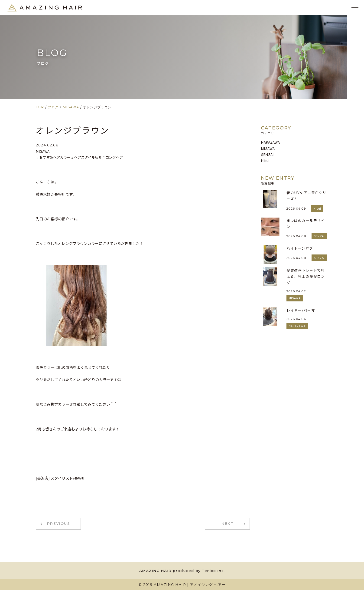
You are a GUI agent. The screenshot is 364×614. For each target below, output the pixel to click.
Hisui (265, 160)
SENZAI (267, 154)
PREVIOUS (56, 523)
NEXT (230, 523)
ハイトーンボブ (300, 248)
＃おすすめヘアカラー (53, 157)
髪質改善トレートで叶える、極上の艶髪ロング (306, 276)
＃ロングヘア (112, 157)
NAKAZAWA (270, 142)
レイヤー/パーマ (301, 310)
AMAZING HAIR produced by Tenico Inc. (182, 569)
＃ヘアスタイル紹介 (86, 157)
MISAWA (43, 151)
